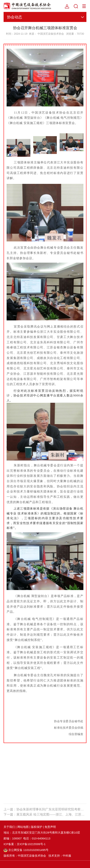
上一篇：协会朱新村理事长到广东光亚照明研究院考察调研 (45, 809)
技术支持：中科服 (60, 856)
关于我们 (9, 827)
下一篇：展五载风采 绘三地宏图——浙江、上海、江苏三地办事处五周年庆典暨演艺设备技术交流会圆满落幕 (45, 815)
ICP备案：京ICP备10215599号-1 (25, 844)
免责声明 (50, 827)
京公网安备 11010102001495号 (26, 850)
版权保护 (37, 827)
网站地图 (23, 827)
